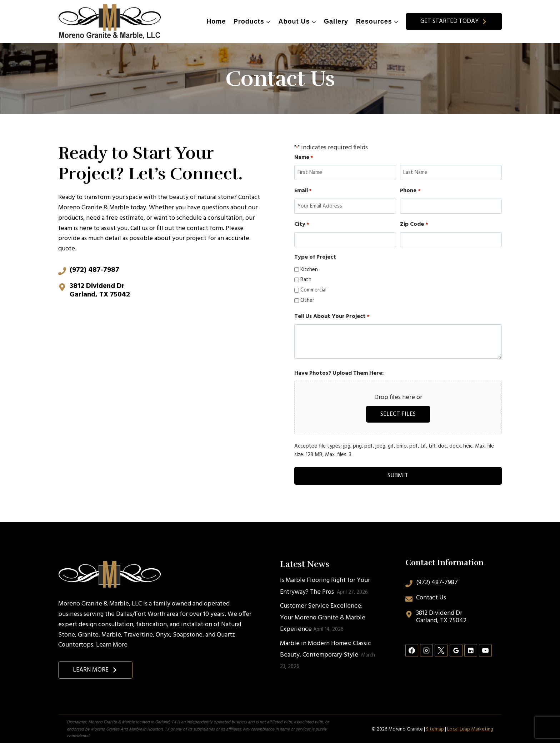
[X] (441, 649)
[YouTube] (485, 649)
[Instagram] (426, 649)
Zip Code (414, 225)
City (302, 225)
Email (303, 191)
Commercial (313, 290)
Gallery (336, 21)
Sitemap (435, 728)
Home (216, 21)
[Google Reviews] (456, 649)
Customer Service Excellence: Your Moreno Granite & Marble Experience (323, 617)
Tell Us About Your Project (332, 317)
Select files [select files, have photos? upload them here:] (398, 414)
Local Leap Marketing (470, 728)
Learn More (112, 644)
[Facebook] (412, 649)
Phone (410, 191)
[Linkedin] (471, 649)
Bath (306, 280)
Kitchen (309, 270)
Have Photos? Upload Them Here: (339, 373)
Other (307, 300)
